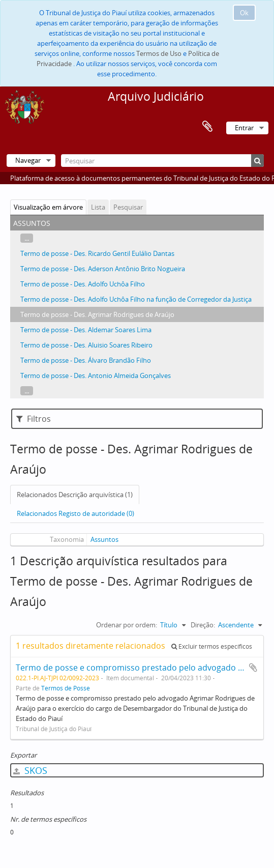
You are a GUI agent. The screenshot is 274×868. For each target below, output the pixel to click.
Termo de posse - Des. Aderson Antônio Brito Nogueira (103, 269)
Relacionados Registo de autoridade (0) (75, 513)
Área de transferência (207, 127)
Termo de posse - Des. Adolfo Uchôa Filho (83, 284)
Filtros (34, 419)
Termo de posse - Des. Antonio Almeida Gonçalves (96, 375)
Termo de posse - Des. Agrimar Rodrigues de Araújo (97, 314)
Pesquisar (128, 207)
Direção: (203, 625)
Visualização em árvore (48, 207)
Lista (98, 207)
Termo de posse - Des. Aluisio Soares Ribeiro (86, 345)
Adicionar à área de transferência (253, 668)
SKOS (30, 770)
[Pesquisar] (162, 161)
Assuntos (104, 539)
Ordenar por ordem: (127, 625)
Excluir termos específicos (212, 646)
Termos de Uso (159, 53)
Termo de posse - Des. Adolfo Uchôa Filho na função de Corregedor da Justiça (136, 299)
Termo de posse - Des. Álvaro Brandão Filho (86, 360)
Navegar (28, 160)
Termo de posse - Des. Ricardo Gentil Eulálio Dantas (97, 253)
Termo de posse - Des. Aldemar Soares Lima (86, 330)
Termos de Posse (66, 688)
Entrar (244, 128)
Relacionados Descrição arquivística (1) (75, 495)
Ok (244, 13)
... (27, 238)
